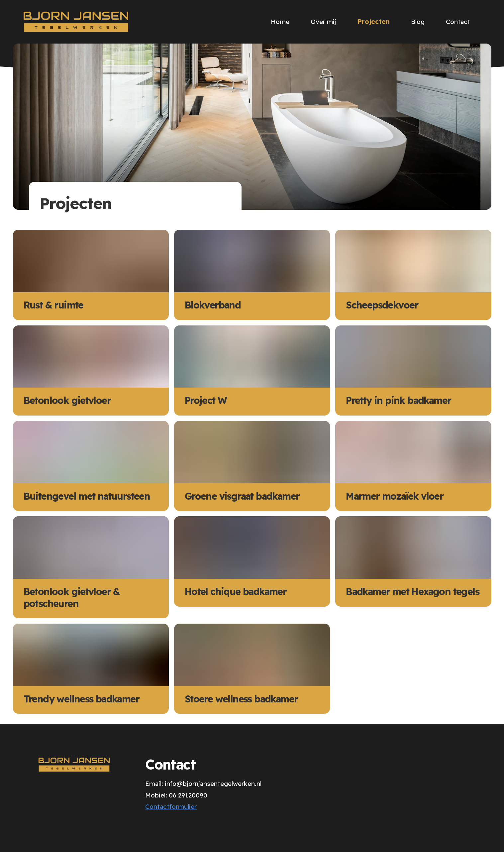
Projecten (374, 22)
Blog (418, 22)
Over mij (323, 22)
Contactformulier (171, 806)
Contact (458, 22)
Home (280, 22)
